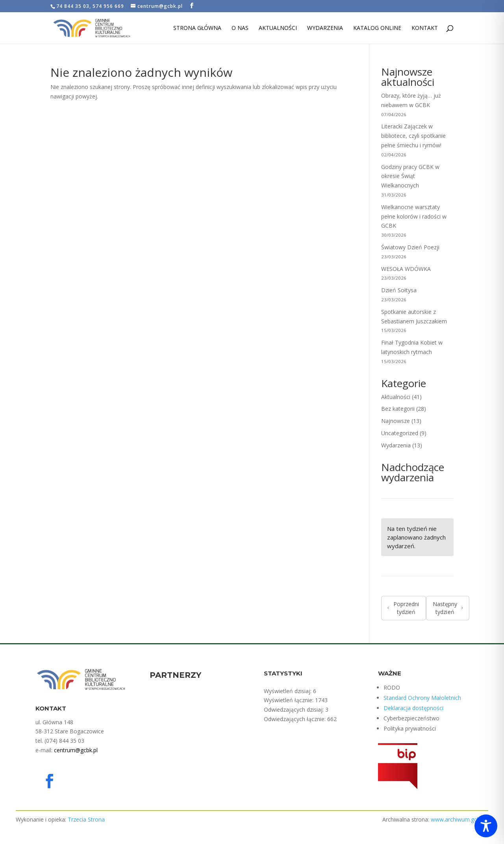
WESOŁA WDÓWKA (406, 269)
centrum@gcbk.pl (76, 750)
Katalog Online (377, 28)
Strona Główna (197, 28)
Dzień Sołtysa (400, 290)
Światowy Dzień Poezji (410, 247)
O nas (240, 28)
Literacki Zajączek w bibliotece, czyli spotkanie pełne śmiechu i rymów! (413, 136)
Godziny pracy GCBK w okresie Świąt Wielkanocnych (410, 176)
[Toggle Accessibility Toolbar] (486, 826)
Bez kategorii (398, 409)
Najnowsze (396, 421)
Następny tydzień (448, 608)
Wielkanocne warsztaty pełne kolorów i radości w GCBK (414, 216)
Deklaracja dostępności (413, 708)
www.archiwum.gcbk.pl (460, 819)
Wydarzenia (325, 28)
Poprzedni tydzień (403, 608)
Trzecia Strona (86, 819)
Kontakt (425, 28)
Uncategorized (400, 433)
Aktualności (278, 28)
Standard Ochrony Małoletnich (422, 698)
